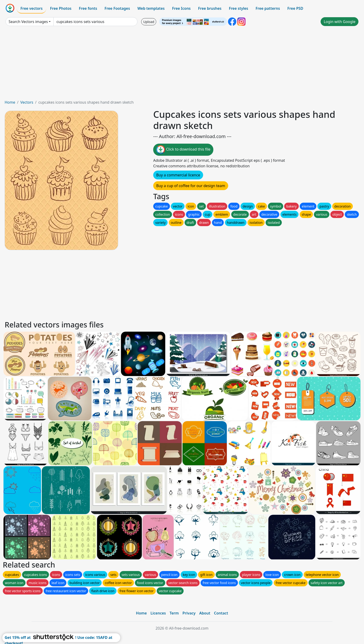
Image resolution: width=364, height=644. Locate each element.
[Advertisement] (182, 65)
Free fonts (88, 8)
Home (10, 102)
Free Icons (181, 8)
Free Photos (61, 8)
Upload (149, 22)
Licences (158, 613)
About (205, 613)
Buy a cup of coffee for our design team (191, 186)
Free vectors (31, 8)
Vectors (27, 102)
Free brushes (210, 8)
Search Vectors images (28, 22)
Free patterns (268, 8)
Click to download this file (183, 150)
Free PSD (295, 8)
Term (174, 613)
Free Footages (117, 8)
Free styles (239, 8)
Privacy (189, 613)
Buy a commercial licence (178, 175)
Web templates (151, 8)
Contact (221, 613)
